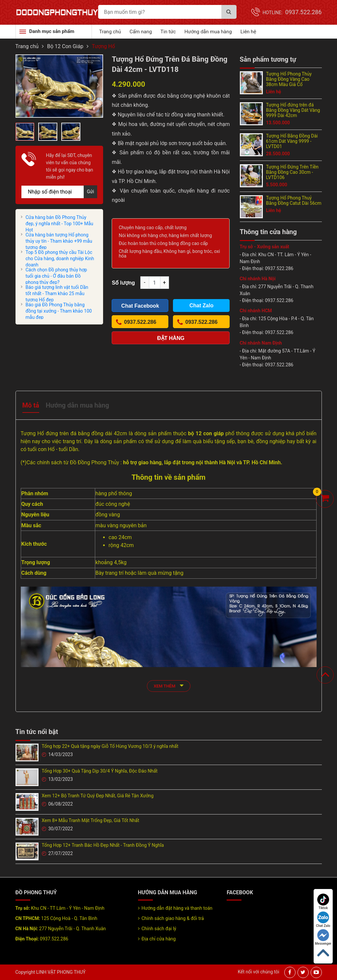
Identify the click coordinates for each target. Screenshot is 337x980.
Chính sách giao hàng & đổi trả (173, 918)
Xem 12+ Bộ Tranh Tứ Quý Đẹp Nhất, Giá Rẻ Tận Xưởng (98, 796)
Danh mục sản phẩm (52, 31)
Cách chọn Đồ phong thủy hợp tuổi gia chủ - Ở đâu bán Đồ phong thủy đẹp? (56, 276)
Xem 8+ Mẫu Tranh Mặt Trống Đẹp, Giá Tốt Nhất (91, 820)
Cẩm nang (141, 32)
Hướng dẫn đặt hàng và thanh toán (177, 908)
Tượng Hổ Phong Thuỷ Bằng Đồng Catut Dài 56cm (294, 200)
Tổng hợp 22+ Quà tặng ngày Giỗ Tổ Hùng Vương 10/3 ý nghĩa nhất (110, 746)
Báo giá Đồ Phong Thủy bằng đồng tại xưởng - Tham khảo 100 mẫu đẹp (59, 311)
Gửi (91, 192)
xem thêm (169, 685)
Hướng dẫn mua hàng (208, 32)
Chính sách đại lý (159, 929)
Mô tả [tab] (31, 405)
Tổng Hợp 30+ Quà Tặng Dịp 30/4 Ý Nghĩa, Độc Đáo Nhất (100, 771)
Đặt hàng (171, 338)
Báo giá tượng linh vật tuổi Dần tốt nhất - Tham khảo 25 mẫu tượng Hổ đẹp (57, 293)
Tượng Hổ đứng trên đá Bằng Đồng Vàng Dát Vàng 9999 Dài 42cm (293, 110)
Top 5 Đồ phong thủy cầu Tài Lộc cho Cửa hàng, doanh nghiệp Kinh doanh (60, 259)
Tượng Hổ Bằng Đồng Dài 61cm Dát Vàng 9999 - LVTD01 (292, 141)
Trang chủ (110, 32)
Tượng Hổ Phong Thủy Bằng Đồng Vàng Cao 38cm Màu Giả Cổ (289, 79)
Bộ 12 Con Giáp (65, 46)
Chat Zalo (323, 919)
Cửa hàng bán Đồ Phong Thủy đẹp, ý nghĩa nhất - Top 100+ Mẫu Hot (60, 224)
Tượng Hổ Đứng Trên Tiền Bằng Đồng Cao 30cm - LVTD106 (292, 172)
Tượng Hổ (103, 46)
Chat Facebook (140, 306)
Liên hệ (248, 32)
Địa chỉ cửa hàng (159, 939)
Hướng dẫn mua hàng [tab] (77, 405)
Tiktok (323, 902)
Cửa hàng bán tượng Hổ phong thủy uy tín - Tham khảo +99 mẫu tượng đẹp (59, 241)
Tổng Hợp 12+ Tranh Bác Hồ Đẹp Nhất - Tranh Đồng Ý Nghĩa (103, 845)
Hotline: (292, 13)
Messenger (323, 937)
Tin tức (168, 32)
